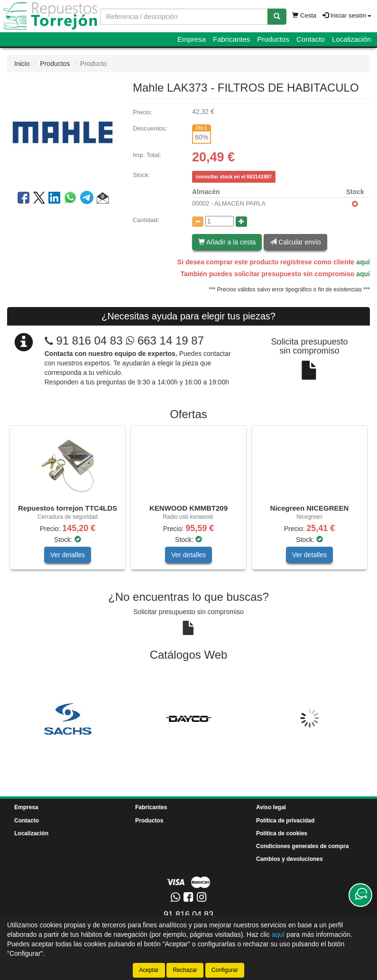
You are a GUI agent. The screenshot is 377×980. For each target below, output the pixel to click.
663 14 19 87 (165, 341)
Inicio (22, 64)
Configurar (225, 970)
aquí (363, 262)
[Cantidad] (220, 221)
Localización (352, 39)
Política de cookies (282, 833)
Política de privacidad (285, 821)
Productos (273, 39)
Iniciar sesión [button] (347, 15)
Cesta (304, 15)
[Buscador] (184, 17)
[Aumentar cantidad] (241, 222)
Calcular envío (295, 242)
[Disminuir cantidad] (198, 222)
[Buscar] (277, 17)
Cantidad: (146, 220)
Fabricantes (231, 39)
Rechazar (185, 970)
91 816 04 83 (89, 341)
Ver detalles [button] (68, 555)
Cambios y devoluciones (290, 859)
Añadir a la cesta (227, 242)
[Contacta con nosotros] (360, 895)
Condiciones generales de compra (302, 846)
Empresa (192, 39)
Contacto (311, 39)
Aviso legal (271, 807)
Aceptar (149, 970)
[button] (103, 199)
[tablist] (188, 502)
